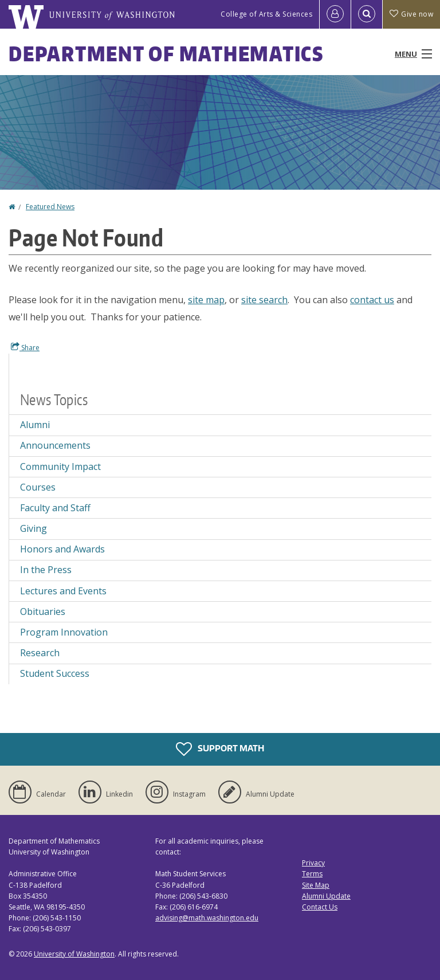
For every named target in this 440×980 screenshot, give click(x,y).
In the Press (46, 570)
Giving (34, 528)
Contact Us (320, 907)
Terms (312, 874)
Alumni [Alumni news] (35, 425)
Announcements (55, 445)
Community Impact (60, 467)
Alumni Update (326, 896)
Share (25, 347)
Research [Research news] (40, 653)
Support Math (220, 749)
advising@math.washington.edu (207, 918)
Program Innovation (64, 632)
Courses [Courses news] (38, 487)
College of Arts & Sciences (266, 14)
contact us (372, 300)
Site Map (316, 885)
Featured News (50, 207)
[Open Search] (367, 14)
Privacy (313, 863)
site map (206, 300)
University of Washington (74, 954)
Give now (411, 14)
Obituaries (43, 611)
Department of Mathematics (166, 54)
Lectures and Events (63, 591)
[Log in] (335, 14)
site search (264, 300)
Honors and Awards (62, 549)
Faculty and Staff (55, 508)
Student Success (55, 673)
